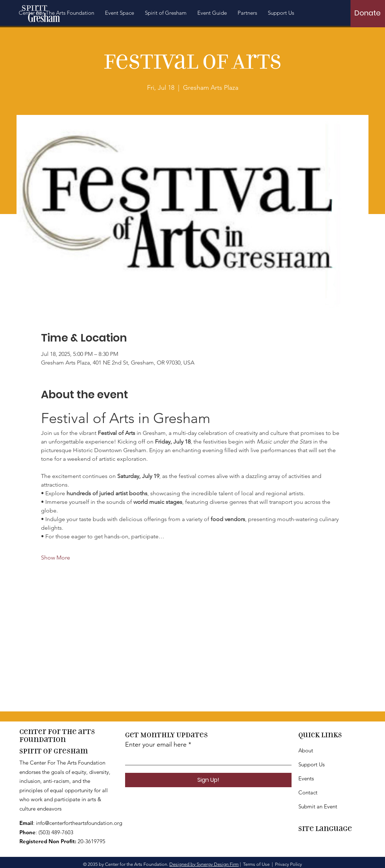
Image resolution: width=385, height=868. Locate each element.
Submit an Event (318, 806)
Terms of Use (256, 864)
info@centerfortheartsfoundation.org (79, 823)
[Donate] (368, 13)
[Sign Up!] (208, 780)
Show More (56, 558)
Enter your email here (156, 744)
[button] (166, 13)
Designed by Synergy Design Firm (204, 864)
